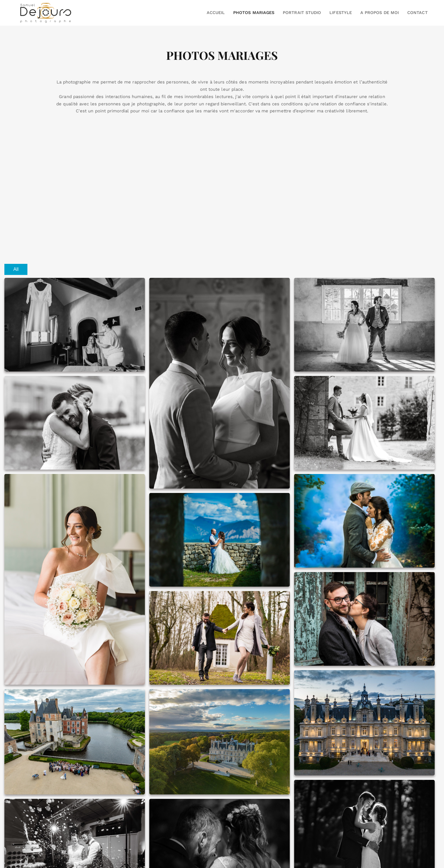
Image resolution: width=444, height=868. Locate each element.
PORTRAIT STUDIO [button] (302, 13)
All (16, 269)
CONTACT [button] (417, 13)
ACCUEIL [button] (216, 13)
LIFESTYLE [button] (341, 13)
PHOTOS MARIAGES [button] (254, 13)
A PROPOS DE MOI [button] (380, 13)
